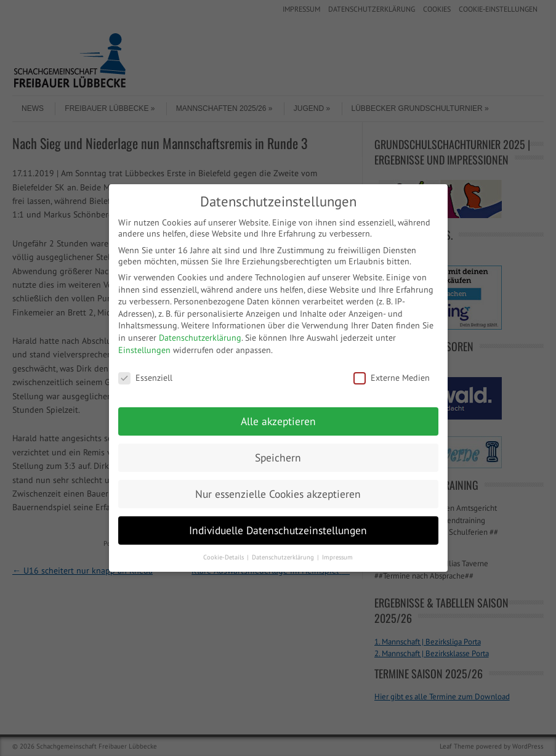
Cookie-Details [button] (224, 557)
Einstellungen (144, 350)
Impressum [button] (337, 557)
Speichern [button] (278, 457)
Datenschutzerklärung (200, 338)
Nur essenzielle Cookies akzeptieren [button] (278, 494)
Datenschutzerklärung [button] (284, 557)
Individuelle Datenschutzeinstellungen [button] (278, 530)
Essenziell (145, 378)
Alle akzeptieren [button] (278, 421)
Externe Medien (392, 378)
